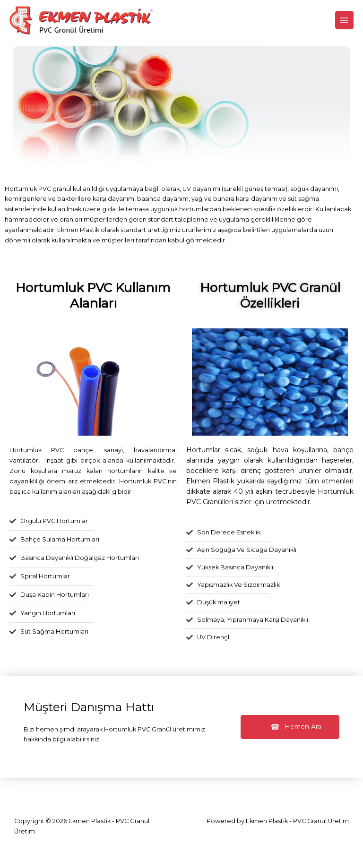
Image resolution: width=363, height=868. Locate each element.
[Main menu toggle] (344, 20)
